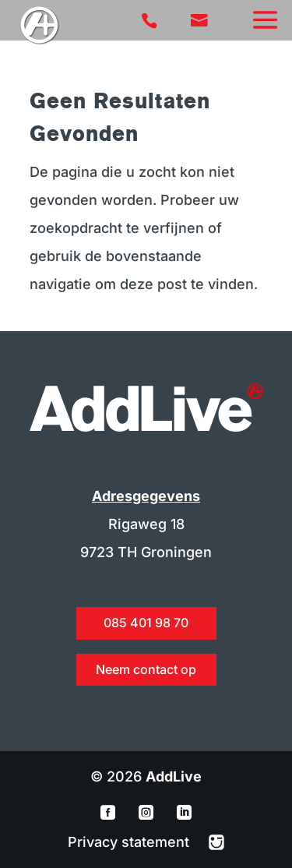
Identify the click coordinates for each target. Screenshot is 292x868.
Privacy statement (130, 842)
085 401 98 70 (146, 623)
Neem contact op (146, 669)
